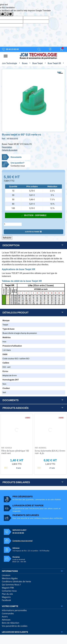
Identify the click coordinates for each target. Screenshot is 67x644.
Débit (5, 354)
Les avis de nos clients (15, 632)
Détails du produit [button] (16, 313)
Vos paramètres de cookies (15, 626)
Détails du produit (10, 150)
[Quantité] (13, 224)
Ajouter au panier (33, 232)
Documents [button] (11, 400)
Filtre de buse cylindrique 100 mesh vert (15, 452)
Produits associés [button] (16, 408)
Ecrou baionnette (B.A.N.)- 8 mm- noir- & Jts (50, 452)
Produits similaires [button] (16, 482)
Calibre (6, 363)
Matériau (7, 337)
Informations (10, 571)
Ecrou (5, 371)
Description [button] (11, 245)
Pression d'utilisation (12, 346)
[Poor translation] (9, 14)
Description (7, 147)
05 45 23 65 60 (12, 49)
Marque (6, 320)
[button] (33, 157)
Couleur (6, 388)
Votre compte (10, 606)
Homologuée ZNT (11, 380)
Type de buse (8, 329)
